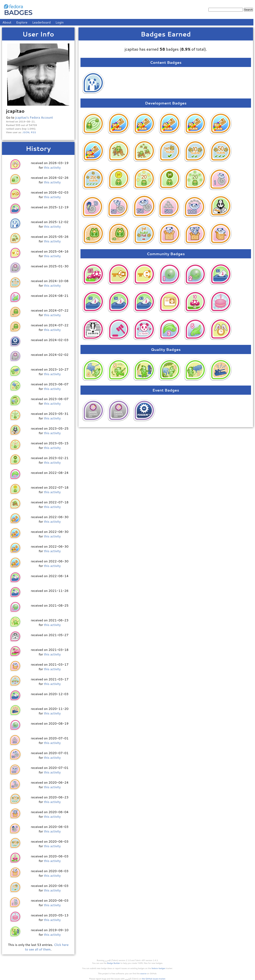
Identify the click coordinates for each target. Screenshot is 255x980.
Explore (22, 22)
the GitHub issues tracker (154, 979)
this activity (52, 167)
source (143, 973)
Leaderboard (42, 22)
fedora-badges (158, 968)
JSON (26, 132)
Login (60, 22)
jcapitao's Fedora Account (34, 117)
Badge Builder (114, 963)
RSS (33, 132)
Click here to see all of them (47, 947)
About (7, 22)
